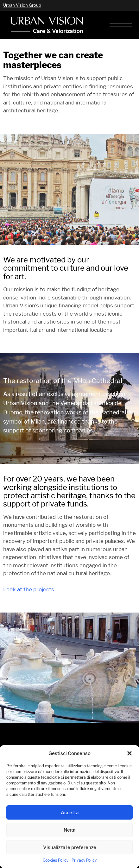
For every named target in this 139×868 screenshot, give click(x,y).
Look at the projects (29, 589)
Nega (69, 830)
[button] (130, 753)
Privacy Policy (84, 860)
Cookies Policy (56, 860)
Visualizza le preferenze (70, 847)
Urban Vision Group (22, 5)
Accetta (70, 812)
